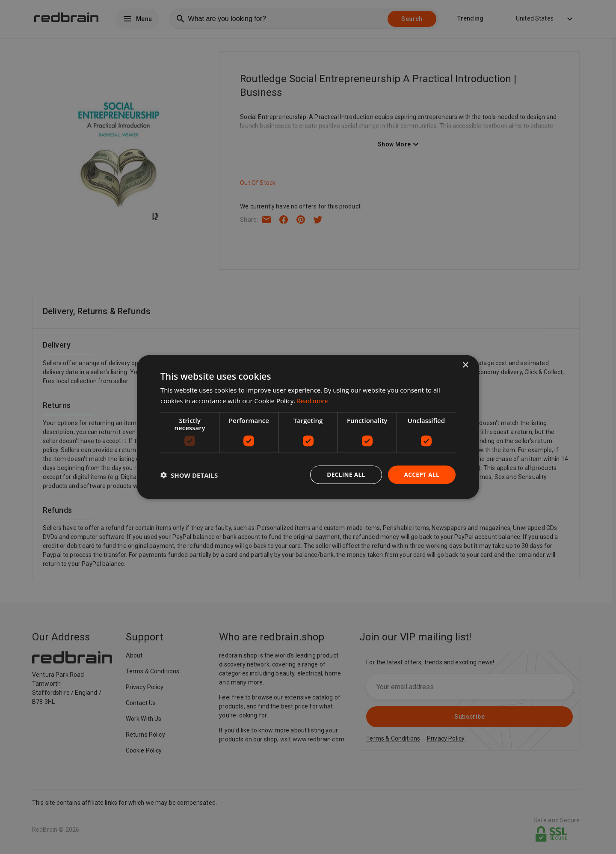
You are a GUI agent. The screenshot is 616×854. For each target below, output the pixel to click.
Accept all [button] (421, 475)
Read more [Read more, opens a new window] (313, 400)
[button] (189, 475)
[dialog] (308, 427)
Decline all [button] (344, 475)
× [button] (465, 365)
